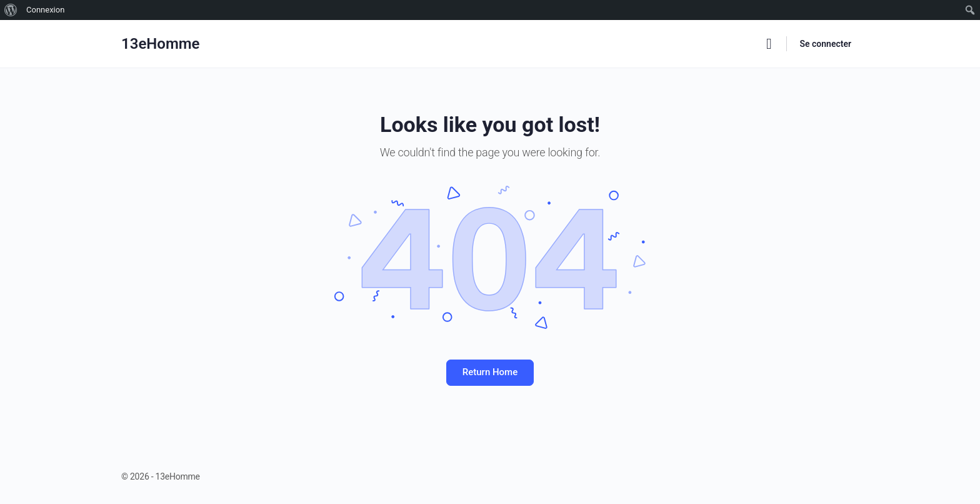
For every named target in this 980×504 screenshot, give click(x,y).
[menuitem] (11, 10)
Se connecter (825, 44)
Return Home (490, 372)
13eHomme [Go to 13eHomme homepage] (161, 44)
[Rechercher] (769, 44)
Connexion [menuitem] (45, 10)
